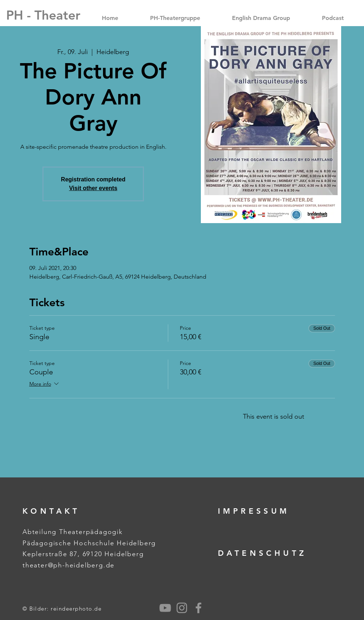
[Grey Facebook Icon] (198, 608)
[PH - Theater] (43, 15)
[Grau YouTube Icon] (165, 608)
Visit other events (93, 188)
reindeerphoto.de (76, 609)
